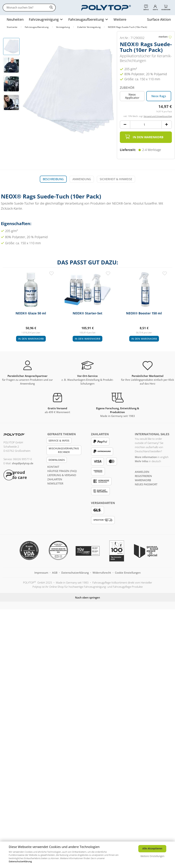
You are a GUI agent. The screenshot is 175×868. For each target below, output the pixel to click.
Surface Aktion (159, 19)
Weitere (120, 19)
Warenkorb (143, 480)
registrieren (143, 476)
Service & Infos (59, 441)
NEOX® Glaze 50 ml (31, 313)
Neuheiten (15, 19)
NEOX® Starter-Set (87, 313)
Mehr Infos (141, 461)
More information (146, 457)
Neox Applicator (132, 96)
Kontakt (53, 467)
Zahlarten (55, 479)
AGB (55, 573)
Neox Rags (159, 96)
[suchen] (51, 8)
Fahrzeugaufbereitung (87, 19)
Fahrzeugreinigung (44, 19)
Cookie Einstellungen (128, 573)
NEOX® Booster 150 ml (144, 313)
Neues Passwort (146, 484)
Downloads (57, 460)
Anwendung (82, 179)
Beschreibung (53, 179)
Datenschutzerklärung (20, 861)
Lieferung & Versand (62, 475)
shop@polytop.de (23, 463)
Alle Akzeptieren (152, 848)
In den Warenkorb (144, 137)
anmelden (142, 472)
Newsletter (55, 483)
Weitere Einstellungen (152, 856)
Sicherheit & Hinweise (116, 179)
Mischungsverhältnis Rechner (64, 450)
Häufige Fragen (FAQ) (62, 471)
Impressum (42, 573)
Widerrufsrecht (102, 573)
